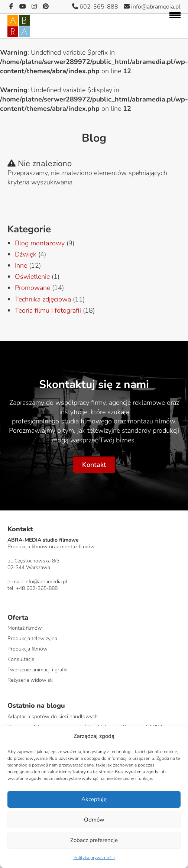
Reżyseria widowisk (30, 680)
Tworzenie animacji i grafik (37, 670)
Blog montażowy (40, 243)
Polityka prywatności (94, 858)
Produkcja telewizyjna (32, 638)
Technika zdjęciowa (43, 299)
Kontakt (94, 465)
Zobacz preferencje (94, 840)
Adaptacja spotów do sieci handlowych (53, 717)
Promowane (33, 288)
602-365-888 (95, 7)
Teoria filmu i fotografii (48, 310)
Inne (21, 265)
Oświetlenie (32, 277)
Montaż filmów (25, 628)
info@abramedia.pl (152, 7)
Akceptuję (94, 799)
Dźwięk (26, 254)
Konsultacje (21, 659)
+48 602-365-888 (37, 588)
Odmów (94, 820)
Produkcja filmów (27, 649)
